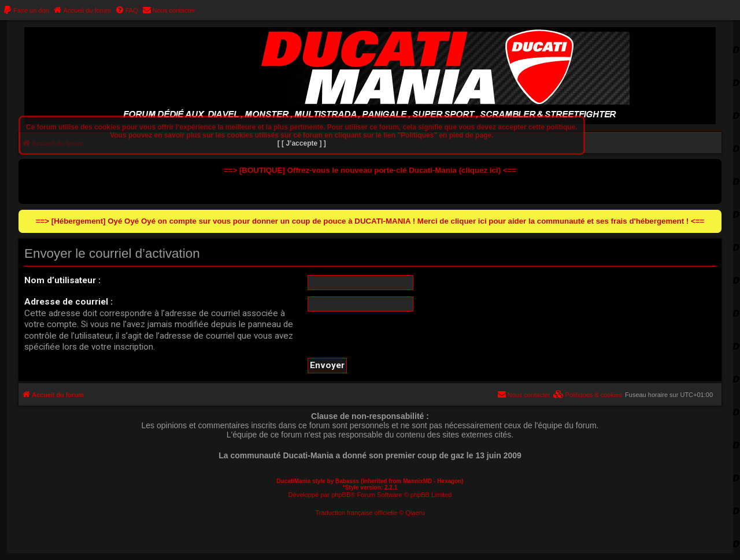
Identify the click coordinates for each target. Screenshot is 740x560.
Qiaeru (415, 513)
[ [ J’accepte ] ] (302, 143)
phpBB (341, 495)
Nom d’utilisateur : (62, 280)
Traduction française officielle (356, 513)
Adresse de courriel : (69, 302)
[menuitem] (26, 10)
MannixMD (417, 481)
